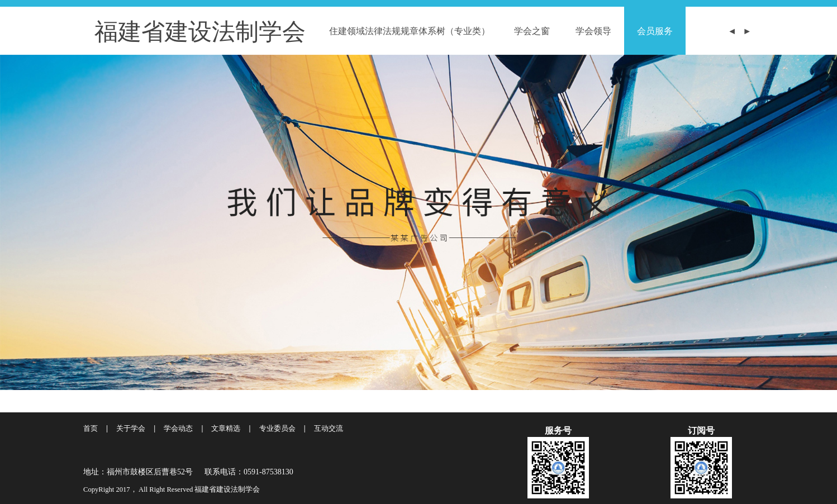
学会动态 (178, 428)
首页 (91, 428)
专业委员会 (277, 428)
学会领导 (593, 31)
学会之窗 (532, 31)
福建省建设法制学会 (200, 30)
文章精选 (226, 428)
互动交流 (329, 428)
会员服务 (655, 31)
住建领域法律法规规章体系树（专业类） (410, 31)
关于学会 (131, 428)
